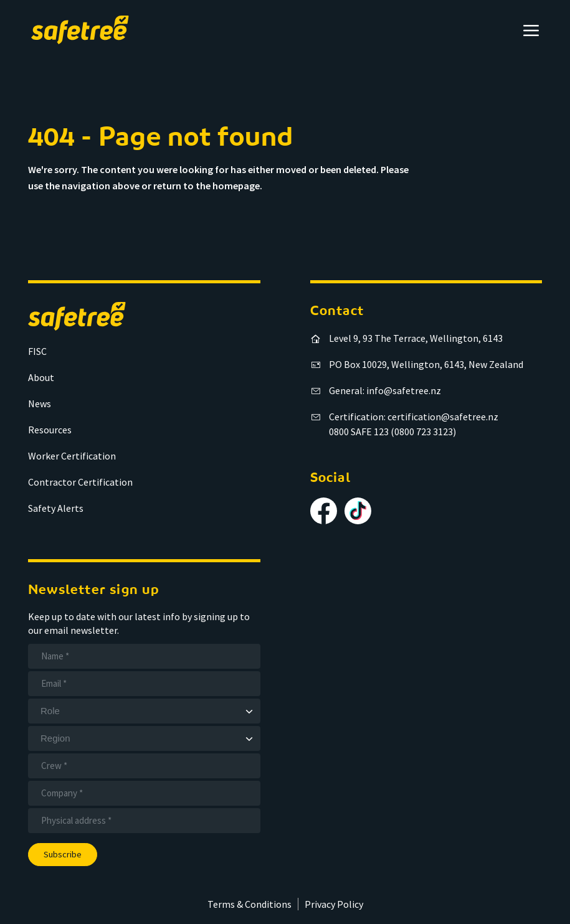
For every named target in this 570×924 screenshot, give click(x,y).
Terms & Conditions (249, 904)
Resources (50, 430)
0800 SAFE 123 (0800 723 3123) (392, 431)
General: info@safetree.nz (385, 390)
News (40, 403)
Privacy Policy (334, 904)
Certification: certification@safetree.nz (414, 417)
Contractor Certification (80, 482)
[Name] (144, 656)
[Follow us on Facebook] (324, 511)
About (41, 377)
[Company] (144, 793)
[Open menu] (531, 30)
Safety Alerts (56, 508)
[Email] (144, 684)
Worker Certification (72, 456)
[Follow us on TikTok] (358, 511)
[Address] (144, 821)
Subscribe (63, 854)
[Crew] (144, 766)
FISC (37, 351)
